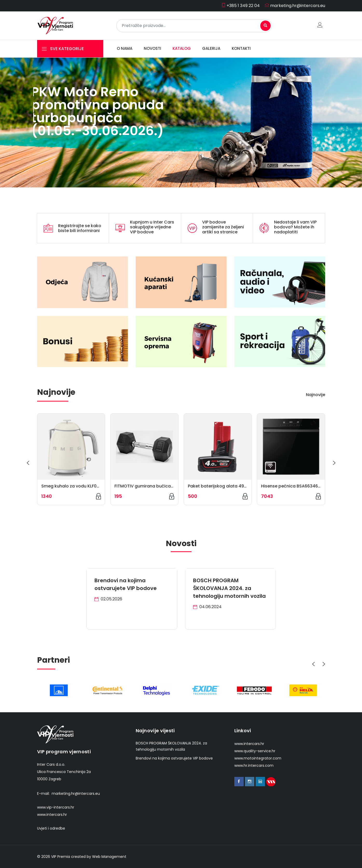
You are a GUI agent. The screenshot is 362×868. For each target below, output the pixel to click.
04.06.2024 (207, 607)
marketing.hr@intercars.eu (295, 6)
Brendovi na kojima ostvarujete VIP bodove (174, 758)
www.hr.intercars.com (254, 765)
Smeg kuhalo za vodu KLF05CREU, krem (82, 486)
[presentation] (28, 463)
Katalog (182, 48)
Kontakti (241, 48)
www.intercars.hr (52, 815)
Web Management (109, 857)
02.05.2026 (108, 599)
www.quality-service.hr (255, 751)
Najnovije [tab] (316, 395)
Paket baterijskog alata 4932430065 (226, 486)
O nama (125, 48)
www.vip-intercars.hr (56, 807)
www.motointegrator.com (258, 758)
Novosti (152, 48)
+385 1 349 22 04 (241, 6)
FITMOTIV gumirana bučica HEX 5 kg (152, 486)
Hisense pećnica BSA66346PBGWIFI (298, 486)
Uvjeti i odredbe (51, 828)
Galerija (211, 48)
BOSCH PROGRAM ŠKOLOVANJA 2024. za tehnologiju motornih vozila (229, 588)
